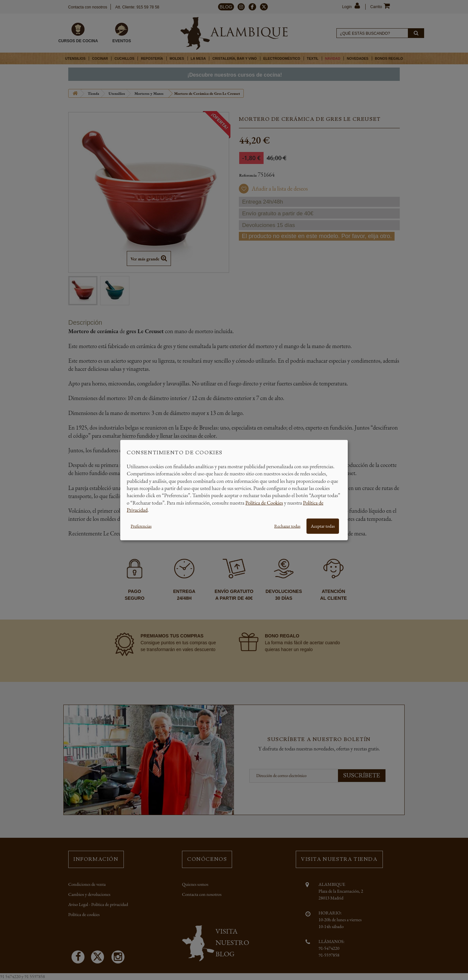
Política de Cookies (264, 503)
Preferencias (141, 526)
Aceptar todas (323, 526)
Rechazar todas (287, 526)
